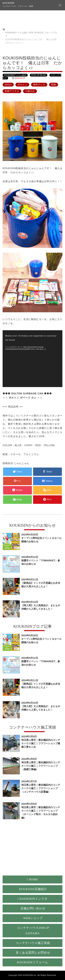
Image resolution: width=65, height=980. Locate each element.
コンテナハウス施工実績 (33, 943)
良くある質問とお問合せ (33, 953)
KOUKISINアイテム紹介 (15, 75)
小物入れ (30, 91)
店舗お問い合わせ (33, 908)
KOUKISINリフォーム (32, 962)
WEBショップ (33, 918)
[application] (32, 359)
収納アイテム (12, 91)
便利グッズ (39, 85)
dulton (8, 85)
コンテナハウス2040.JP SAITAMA (33, 931)
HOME (33, 879)
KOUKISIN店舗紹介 (33, 889)
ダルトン (22, 85)
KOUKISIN (8, 3)
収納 (54, 85)
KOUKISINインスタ (32, 899)
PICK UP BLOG (38, 75)
